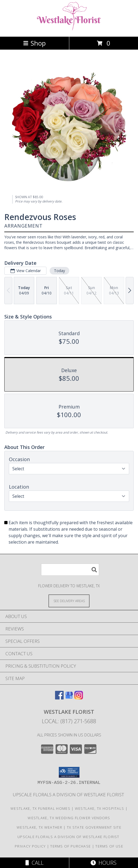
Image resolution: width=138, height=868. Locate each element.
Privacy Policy (30, 846)
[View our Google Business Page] (69, 698)
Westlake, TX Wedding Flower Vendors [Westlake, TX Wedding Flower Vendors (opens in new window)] (69, 818)
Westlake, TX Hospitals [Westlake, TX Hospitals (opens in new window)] (100, 808)
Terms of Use (109, 846)
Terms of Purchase (70, 846)
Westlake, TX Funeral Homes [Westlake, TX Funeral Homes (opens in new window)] (40, 808)
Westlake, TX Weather (39, 827)
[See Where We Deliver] (69, 601)
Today (59, 271)
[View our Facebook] (59, 698)
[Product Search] (70, 570)
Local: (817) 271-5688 (69, 721)
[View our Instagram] (79, 698)
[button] (69, 772)
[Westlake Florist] (69, 29)
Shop (34, 43)
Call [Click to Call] (34, 863)
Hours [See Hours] (103, 863)
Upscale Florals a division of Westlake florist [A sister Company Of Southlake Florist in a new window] (69, 795)
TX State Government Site (94, 827)
